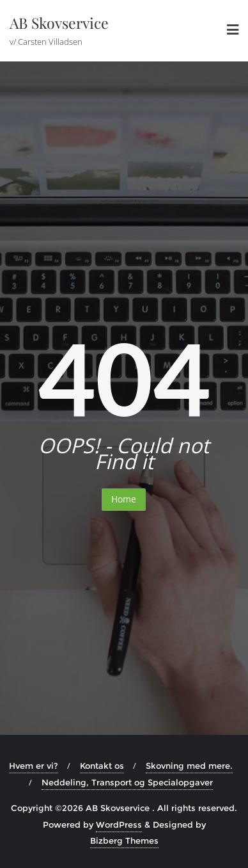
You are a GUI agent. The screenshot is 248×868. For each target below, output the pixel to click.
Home (124, 499)
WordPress (119, 824)
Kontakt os (102, 766)
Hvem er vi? (34, 766)
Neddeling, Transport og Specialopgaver (127, 782)
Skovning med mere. (189, 766)
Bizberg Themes (124, 840)
